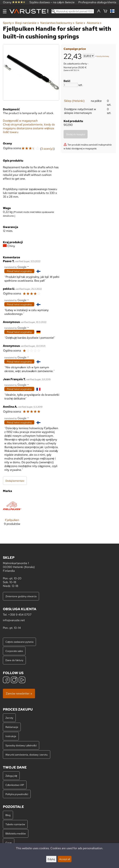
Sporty (8, 23)
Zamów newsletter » (19, 694)
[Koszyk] (105, 11)
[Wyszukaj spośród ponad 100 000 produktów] (73, 11)
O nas (9, 843)
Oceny (14, 2)
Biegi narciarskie (27, 23)
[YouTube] (22, 680)
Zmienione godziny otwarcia (21, 596)
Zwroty (9, 718)
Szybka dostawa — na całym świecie (52, 2)
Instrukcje (11, 736)
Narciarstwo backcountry (57, 23)
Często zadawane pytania (19, 642)
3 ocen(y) (47, 149)
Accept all (65, 859)
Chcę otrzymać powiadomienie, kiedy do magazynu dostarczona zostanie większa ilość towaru (29, 128)
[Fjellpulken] (12, 514)
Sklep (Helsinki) (74, 101)
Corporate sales (14, 651)
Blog (8, 815)
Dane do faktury (14, 660)
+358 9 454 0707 (20, 615)
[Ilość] (71, 85)
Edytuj (51, 859)
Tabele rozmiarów (15, 824)
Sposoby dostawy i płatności (21, 745)
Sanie (80, 23)
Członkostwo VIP (15, 785)
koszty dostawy (103, 56)
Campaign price (75, 49)
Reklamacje (12, 727)
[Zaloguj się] (99, 11)
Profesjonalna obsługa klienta (97, 2)
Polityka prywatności (17, 794)
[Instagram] (14, 680)
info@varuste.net (14, 620)
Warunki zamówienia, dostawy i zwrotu (27, 755)
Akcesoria (94, 23)
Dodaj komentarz (15, 481)
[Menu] (5, 11)
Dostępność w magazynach (20, 121)
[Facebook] (6, 680)
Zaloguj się (11, 776)
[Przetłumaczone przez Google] (15, 267)
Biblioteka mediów (16, 833)
